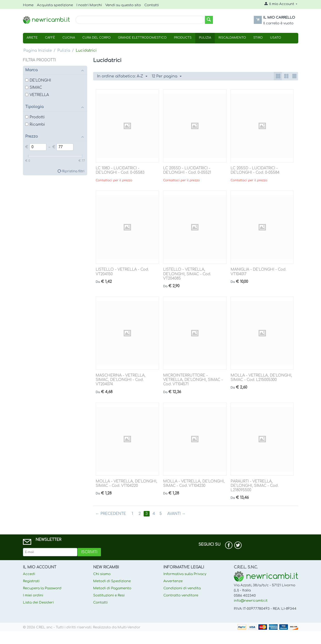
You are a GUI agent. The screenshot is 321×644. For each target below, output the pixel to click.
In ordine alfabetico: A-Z (122, 77)
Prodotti (35, 117)
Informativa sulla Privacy (185, 574)
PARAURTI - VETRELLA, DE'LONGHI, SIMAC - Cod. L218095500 (254, 486)
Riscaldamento (232, 38)
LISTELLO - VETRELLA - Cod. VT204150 (122, 272)
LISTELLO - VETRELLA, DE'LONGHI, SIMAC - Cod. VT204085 (187, 274)
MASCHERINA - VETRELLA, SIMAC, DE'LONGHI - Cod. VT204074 (121, 380)
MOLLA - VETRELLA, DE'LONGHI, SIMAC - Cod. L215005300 (261, 378)
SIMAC (34, 88)
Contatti (152, 5)
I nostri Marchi (89, 5)
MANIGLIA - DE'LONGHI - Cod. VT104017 (258, 272)
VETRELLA (37, 95)
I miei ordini (33, 595)
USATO (276, 38)
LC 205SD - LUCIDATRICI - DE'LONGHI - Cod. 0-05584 (255, 170)
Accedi (29, 574)
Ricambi (35, 125)
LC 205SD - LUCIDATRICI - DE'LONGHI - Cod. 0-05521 (187, 170)
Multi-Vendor (129, 627)
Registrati (31, 581)
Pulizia (205, 38)
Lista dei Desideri (38, 603)
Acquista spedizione (55, 5)
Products (183, 38)
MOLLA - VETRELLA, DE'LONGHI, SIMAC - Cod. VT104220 (126, 484)
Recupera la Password (42, 588)
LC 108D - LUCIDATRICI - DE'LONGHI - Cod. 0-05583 (120, 170)
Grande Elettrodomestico (142, 38)
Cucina (69, 38)
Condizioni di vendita (182, 588)
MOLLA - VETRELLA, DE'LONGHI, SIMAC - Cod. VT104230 (194, 484)
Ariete (32, 38)
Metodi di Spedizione (112, 581)
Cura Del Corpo (96, 38)
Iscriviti (89, 552)
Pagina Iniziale (38, 51)
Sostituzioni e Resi (109, 595)
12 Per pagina (167, 77)
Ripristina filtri (73, 171)
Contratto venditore (181, 595)
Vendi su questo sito (123, 5)
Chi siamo (102, 574)
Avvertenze (173, 581)
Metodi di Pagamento (112, 588)
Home (28, 5)
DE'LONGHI (38, 80)
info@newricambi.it (251, 601)
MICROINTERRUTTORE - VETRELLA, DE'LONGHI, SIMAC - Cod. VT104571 (193, 380)
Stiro (258, 38)
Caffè (50, 38)
